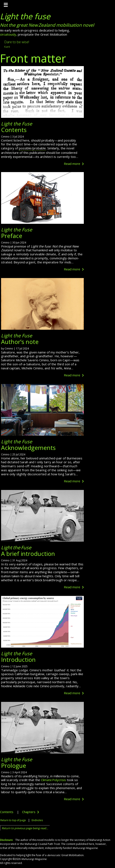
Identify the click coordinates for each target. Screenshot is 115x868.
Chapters (31, 812)
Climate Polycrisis (53, 780)
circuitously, (8, 34)
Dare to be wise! (17, 44)
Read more (74, 164)
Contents (7, 812)
